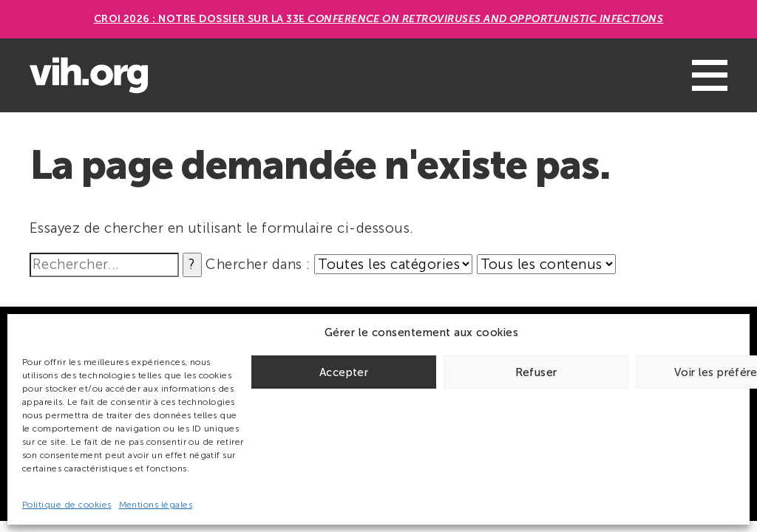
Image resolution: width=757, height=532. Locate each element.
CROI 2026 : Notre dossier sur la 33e (379, 19)
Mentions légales (156, 505)
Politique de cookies (67, 505)
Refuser (536, 372)
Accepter (344, 372)
